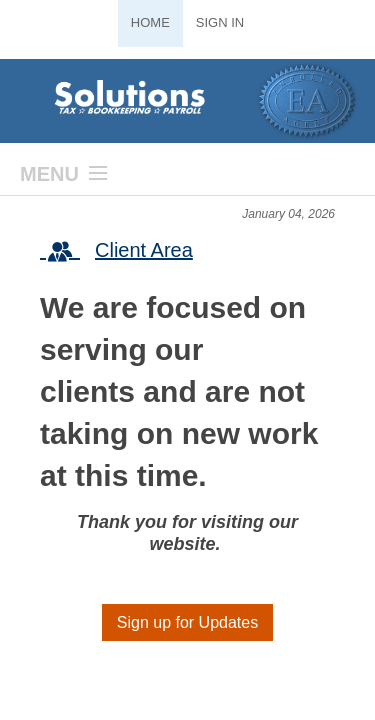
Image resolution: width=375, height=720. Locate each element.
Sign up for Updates (187, 622)
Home (150, 22)
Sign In (220, 22)
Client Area (116, 251)
